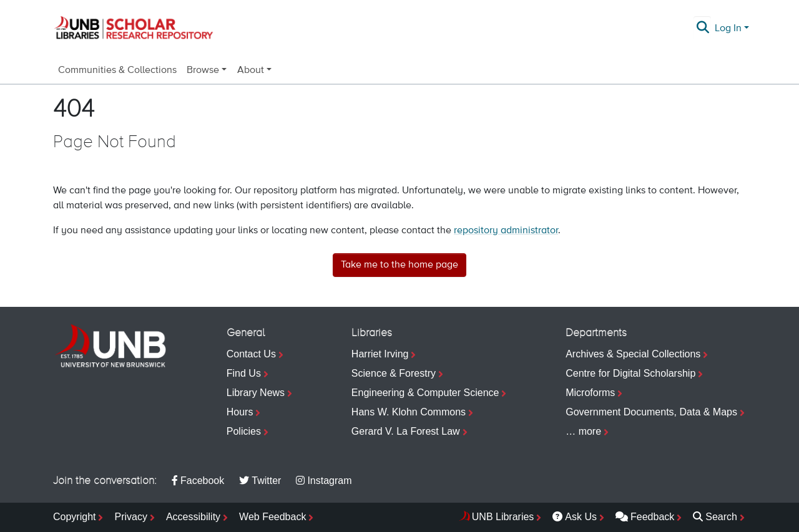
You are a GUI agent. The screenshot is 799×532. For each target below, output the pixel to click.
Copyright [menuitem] (74, 517)
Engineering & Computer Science (425, 393)
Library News (256, 393)
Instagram (324, 481)
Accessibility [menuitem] (193, 517)
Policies (244, 431)
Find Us (244, 373)
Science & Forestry (394, 373)
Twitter (260, 481)
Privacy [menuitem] (130, 517)
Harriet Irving (380, 354)
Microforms (590, 393)
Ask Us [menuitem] (575, 517)
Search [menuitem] (715, 517)
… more (583, 431)
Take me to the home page (399, 265)
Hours (240, 412)
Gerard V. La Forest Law (406, 431)
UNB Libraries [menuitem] (503, 517)
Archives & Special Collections (633, 354)
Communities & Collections (117, 70)
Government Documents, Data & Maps (651, 412)
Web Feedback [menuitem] (272, 517)
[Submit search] (703, 29)
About (251, 70)
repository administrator (506, 231)
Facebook (198, 481)
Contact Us (251, 354)
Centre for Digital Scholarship (630, 373)
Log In (728, 29)
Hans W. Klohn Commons (409, 412)
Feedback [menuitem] (645, 517)
